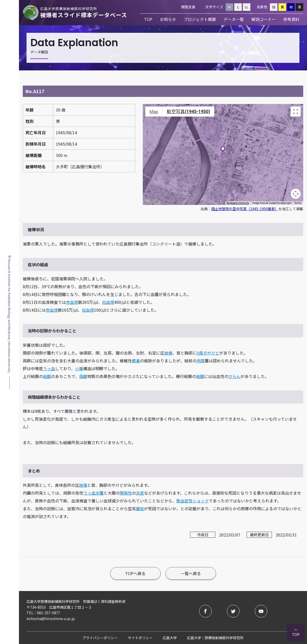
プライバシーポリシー (100, 638)
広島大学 (170, 638)
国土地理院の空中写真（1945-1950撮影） (245, 209)
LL (247, 7)
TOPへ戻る (135, 573)
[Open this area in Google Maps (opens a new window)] (152, 202)
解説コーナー (264, 19)
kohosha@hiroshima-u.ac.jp (51, 619)
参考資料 (291, 19)
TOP (148, 19)
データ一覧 (234, 19)
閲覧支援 (188, 7)
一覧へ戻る (191, 573)
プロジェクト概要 (200, 19)
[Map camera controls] (296, 194)
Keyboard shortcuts (238, 203)
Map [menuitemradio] (154, 112)
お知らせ (168, 19)
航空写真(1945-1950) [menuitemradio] (188, 111)
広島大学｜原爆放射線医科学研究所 (215, 638)
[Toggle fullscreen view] (296, 112)
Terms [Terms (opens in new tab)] (298, 203)
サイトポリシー (140, 638)
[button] (223, 150)
